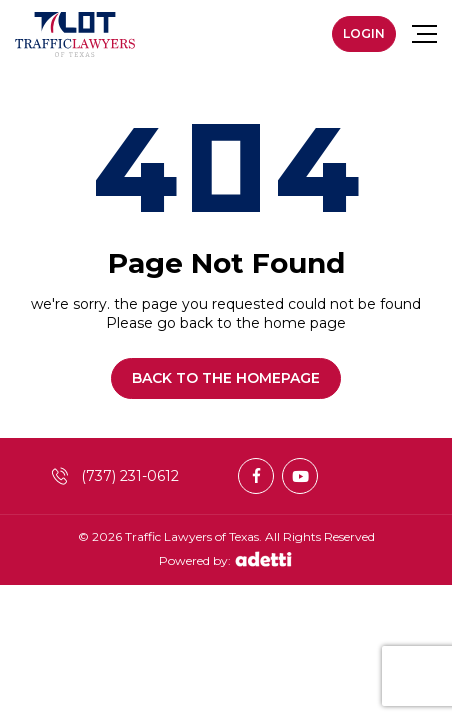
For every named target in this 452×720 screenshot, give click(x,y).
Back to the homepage (226, 378)
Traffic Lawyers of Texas (192, 537)
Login (364, 33)
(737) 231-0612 (115, 476)
